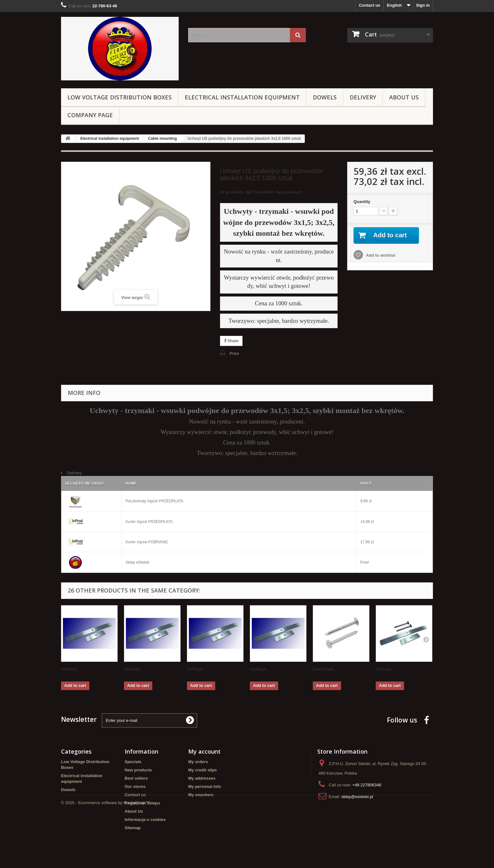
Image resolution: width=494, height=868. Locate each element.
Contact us (370, 5)
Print (234, 353)
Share (231, 341)
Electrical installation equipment (242, 97)
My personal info (205, 787)
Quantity (362, 202)
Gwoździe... (325, 669)
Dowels (325, 97)
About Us (404, 97)
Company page (90, 115)
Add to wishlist (380, 255)
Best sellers (136, 778)
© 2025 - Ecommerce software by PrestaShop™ (105, 851)
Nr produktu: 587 (261, 193)
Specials (133, 762)
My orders (198, 762)
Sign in (423, 5)
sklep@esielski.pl (357, 797)
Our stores (135, 787)
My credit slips (202, 770)
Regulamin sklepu (142, 803)
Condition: (265, 192)
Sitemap (133, 828)
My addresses (202, 778)
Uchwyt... (71, 669)
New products (138, 770)
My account (204, 751)
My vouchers (201, 795)
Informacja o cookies (145, 820)
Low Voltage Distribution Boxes (120, 97)
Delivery (363, 97)
